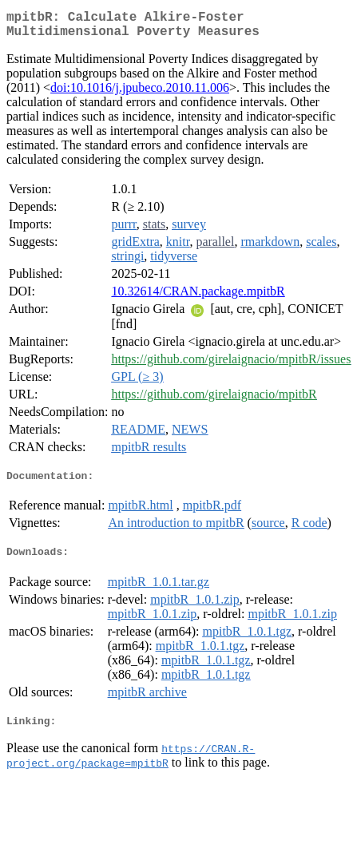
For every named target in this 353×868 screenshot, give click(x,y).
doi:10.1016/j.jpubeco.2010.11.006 (140, 94)
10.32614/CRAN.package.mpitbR (198, 297)
